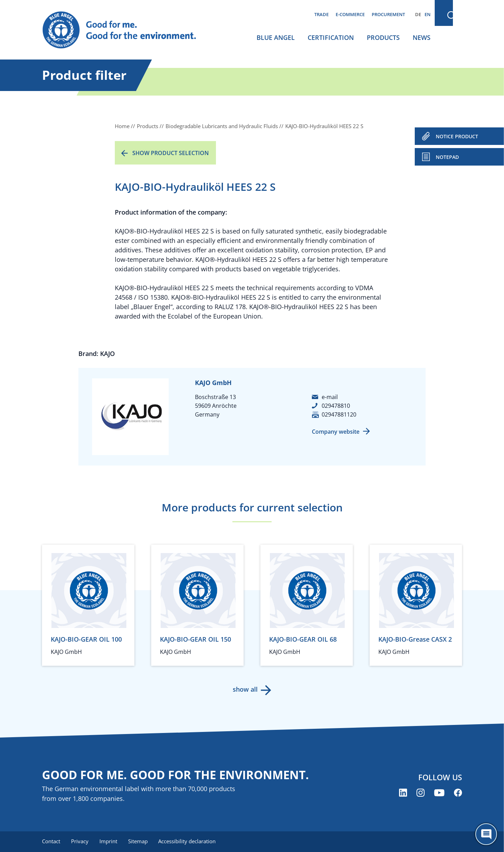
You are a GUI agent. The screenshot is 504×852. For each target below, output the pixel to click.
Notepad (447, 157)
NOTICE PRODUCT (457, 136)
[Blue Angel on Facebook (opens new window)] (458, 793)
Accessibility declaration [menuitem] (189, 841)
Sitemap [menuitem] (139, 841)
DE (418, 14)
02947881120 (339, 414)
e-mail (330, 397)
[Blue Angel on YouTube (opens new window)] (439, 793)
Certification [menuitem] (331, 37)
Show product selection (171, 153)
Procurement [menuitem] (388, 14)
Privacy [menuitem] (80, 841)
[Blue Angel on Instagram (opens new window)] (421, 793)
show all (245, 689)
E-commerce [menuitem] (350, 14)
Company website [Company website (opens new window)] (336, 432)
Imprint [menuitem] (109, 841)
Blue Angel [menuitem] (276, 37)
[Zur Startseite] (126, 30)
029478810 (336, 406)
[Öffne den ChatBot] (486, 834)
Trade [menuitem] (321, 14)
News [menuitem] (422, 37)
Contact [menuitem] (51, 841)
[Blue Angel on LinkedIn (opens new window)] (403, 793)
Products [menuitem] (383, 37)
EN (428, 14)
